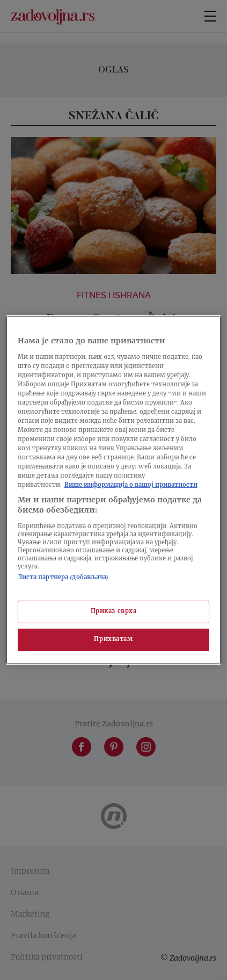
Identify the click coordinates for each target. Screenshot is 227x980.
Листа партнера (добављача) (63, 578)
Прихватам (113, 640)
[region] (114, 490)
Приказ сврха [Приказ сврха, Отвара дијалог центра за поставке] (114, 612)
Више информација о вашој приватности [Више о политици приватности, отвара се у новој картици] (131, 486)
